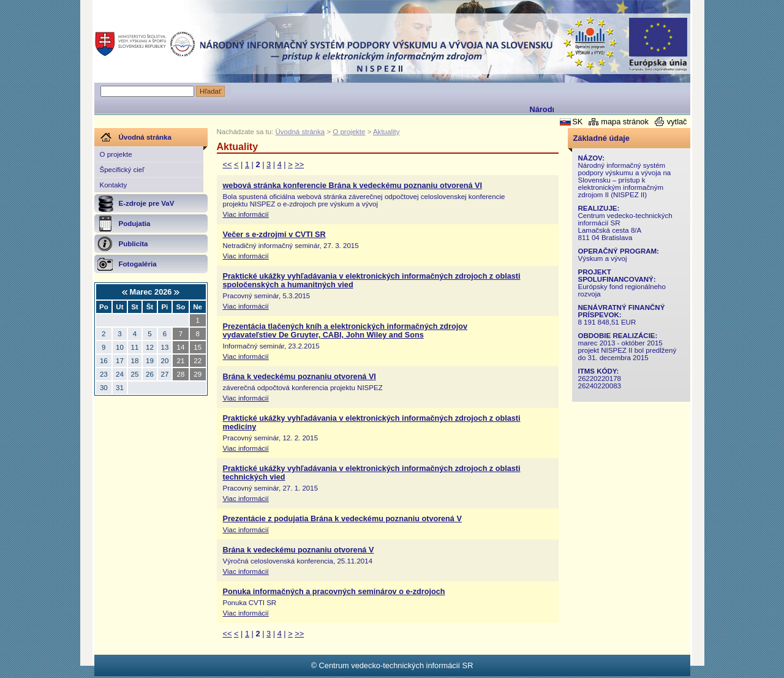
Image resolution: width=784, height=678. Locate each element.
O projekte (116, 154)
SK (577, 122)
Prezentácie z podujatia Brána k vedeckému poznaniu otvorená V (342, 519)
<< (228, 164)
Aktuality (386, 132)
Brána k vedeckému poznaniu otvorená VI (300, 377)
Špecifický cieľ (122, 170)
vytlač (677, 122)
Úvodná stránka (300, 132)
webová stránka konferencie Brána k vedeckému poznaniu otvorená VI (352, 186)
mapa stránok (625, 122)
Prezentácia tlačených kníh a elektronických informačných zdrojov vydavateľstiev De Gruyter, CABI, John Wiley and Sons (345, 331)
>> (299, 164)
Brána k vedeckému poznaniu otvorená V (299, 550)
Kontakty (114, 185)
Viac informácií (246, 214)
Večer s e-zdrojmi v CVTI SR (274, 235)
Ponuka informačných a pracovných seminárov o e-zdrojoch (334, 592)
